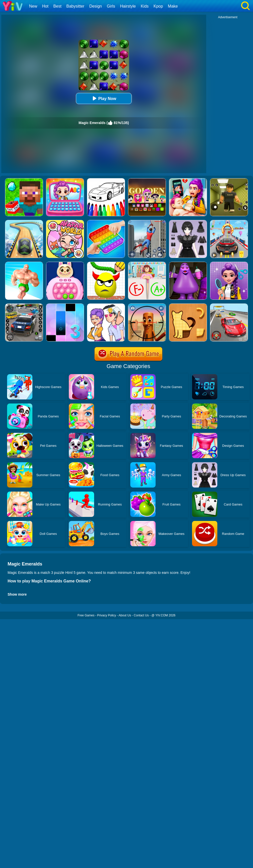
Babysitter (75, 6)
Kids (145, 6)
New (33, 6)
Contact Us (141, 615)
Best (57, 6)
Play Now (104, 98)
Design (96, 6)
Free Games (86, 615)
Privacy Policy (107, 615)
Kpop (158, 6)
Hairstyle (128, 6)
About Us (125, 615)
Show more (17, 594)
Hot (45, 6)
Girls (111, 6)
